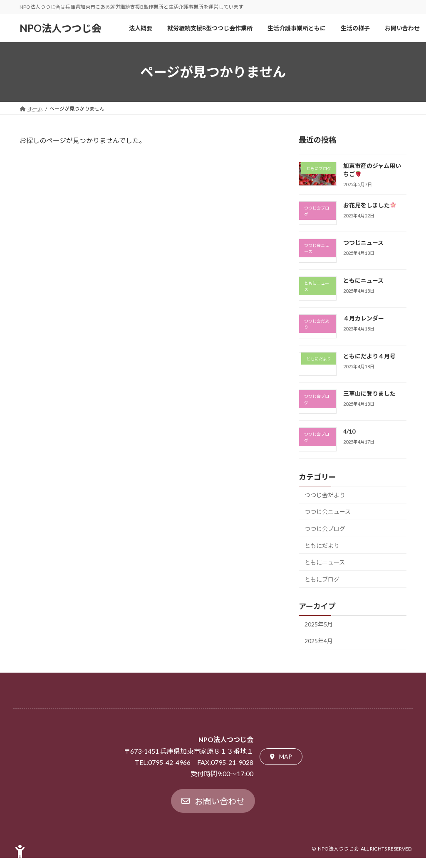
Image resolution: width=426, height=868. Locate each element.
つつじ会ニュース (328, 512)
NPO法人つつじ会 (338, 849)
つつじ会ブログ (325, 529)
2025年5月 (319, 624)
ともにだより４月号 (369, 356)
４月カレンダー (364, 318)
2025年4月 (319, 641)
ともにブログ (322, 579)
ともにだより (322, 546)
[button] (281, 757)
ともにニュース (363, 280)
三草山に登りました (369, 393)
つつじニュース (363, 243)
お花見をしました (370, 205)
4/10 (349, 431)
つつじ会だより (325, 495)
